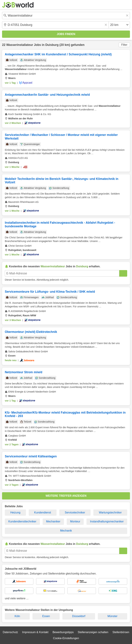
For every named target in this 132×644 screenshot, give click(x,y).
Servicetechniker (75, 512)
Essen (46, 616)
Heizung (15, 512)
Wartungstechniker (110, 512)
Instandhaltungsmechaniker (107, 521)
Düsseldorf (79, 616)
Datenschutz (10, 632)
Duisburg (52, 45)
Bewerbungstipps (63, 632)
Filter (124, 45)
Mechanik (66, 531)
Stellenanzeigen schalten (93, 632)
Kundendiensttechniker (22, 521)
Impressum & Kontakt (35, 632)
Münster (113, 616)
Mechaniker (53, 521)
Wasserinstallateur (20, 45)
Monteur (75, 521)
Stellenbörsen (121, 632)
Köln (17, 616)
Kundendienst (43, 512)
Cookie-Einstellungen (66, 638)
